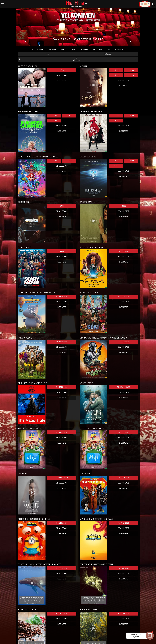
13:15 (62, 70)
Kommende (51, 49)
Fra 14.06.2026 (62, 387)
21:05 (62, 206)
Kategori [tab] (107, 54)
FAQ (109, 49)
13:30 (55, 115)
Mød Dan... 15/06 (124, 387)
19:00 (116, 120)
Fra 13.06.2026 (123, 251)
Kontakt (73, 49)
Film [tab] (47, 54)
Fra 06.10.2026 (62, 568)
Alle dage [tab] (78, 59)
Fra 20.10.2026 (123, 568)
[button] (26, 42)
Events (102, 49)
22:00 (62, 251)
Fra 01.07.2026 (62, 523)
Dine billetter (84, 49)
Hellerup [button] (78, 3)
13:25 (116, 70)
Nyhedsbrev (119, 49)
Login (94, 49)
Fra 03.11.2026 (62, 614)
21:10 (132, 75)
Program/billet (38, 49)
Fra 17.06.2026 (62, 432)
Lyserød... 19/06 (62, 478)
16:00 (132, 70)
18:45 (55, 120)
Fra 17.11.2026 (123, 614)
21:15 (116, 166)
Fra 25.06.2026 (123, 478)
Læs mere (62, 81)
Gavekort (63, 49)
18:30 (116, 75)
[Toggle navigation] (2, 4)
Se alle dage (62, 75)
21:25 (124, 206)
